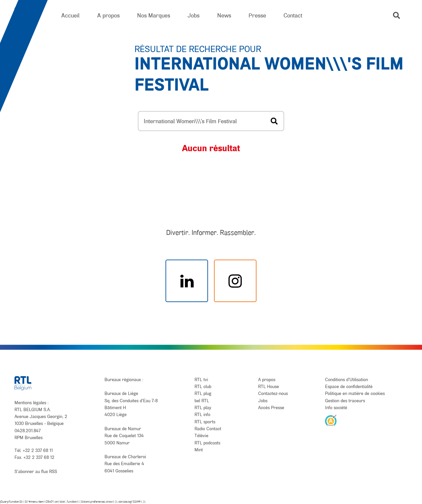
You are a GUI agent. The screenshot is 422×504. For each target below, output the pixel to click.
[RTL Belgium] (29, 16)
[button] (396, 15)
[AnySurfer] (331, 420)
